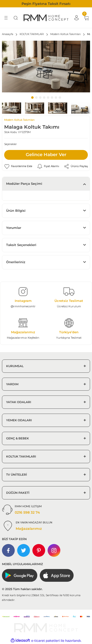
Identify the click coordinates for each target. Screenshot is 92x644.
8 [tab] (60, 98)
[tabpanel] (46, 67)
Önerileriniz (16, 262)
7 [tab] (56, 98)
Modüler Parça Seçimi (24, 184)
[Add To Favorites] (18, 166)
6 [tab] (52, 98)
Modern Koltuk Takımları (19, 120)
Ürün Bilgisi (16, 211)
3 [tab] (40, 98)
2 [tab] (36, 98)
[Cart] (86, 18)
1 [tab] (32, 98)
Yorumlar (14, 228)
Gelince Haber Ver (46, 155)
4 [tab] (44, 98)
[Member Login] (76, 18)
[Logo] (46, 18)
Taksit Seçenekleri (21, 245)
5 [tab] (48, 98)
